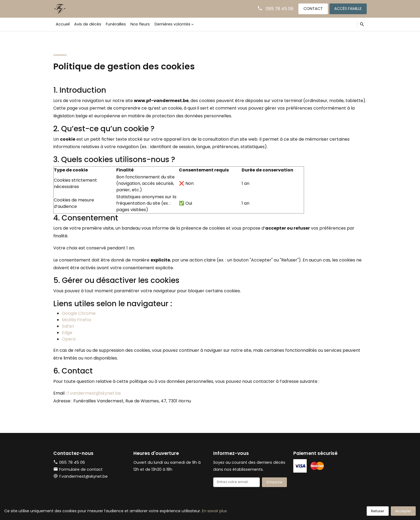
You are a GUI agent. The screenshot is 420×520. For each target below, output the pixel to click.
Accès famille (348, 9)
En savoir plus (214, 511)
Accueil (63, 24)
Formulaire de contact (78, 469)
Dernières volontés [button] (172, 24)
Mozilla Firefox (77, 320)
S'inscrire (274, 482)
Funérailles (116, 24)
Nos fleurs (140, 24)
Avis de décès (88, 24)
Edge (67, 333)
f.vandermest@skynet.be (94, 393)
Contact (313, 9)
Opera (69, 339)
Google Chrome (79, 313)
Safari (68, 326)
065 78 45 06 (280, 9)
